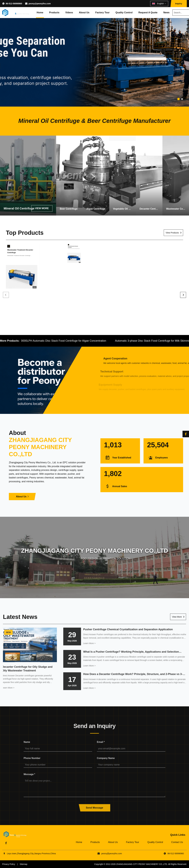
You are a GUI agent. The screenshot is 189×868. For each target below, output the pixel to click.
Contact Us (177, 842)
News (166, 13)
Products (54, 13)
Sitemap (24, 864)
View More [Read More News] (177, 617)
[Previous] (6, 295)
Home (40, 13)
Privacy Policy (9, 864)
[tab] (179, 99)
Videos (69, 13)
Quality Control (124, 13)
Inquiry (179, 4)
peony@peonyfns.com (40, 4)
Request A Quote (148, 13)
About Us (84, 13)
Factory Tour (102, 13)
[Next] (183, 295)
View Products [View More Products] (172, 233)
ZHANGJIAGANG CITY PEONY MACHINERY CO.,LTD (142, 864)
